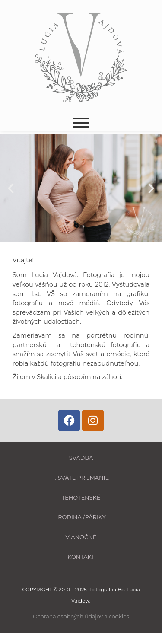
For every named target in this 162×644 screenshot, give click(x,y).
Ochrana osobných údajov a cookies (81, 617)
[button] (11, 188)
